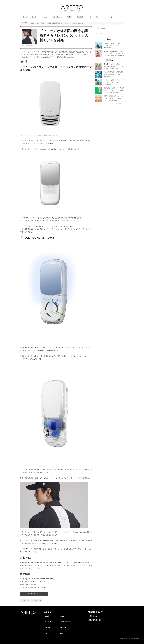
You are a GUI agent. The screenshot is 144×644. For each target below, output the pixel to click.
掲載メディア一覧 (94, 620)
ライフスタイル (34, 23)
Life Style (80, 17)
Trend (25, 17)
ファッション (25, 600)
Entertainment (57, 17)
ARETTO (24, 23)
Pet (90, 17)
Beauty (34, 17)
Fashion (70, 17)
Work (98, 17)
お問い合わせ (93, 616)
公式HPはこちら (34, 594)
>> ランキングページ (118, 104)
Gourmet (44, 17)
